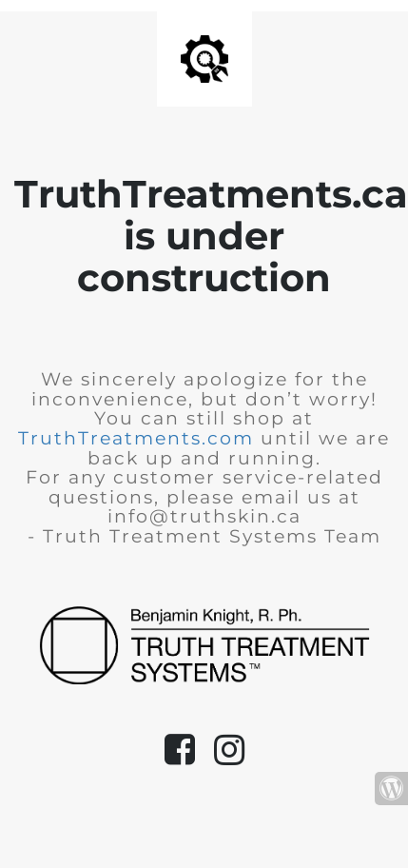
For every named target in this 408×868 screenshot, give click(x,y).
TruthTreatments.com (136, 438)
